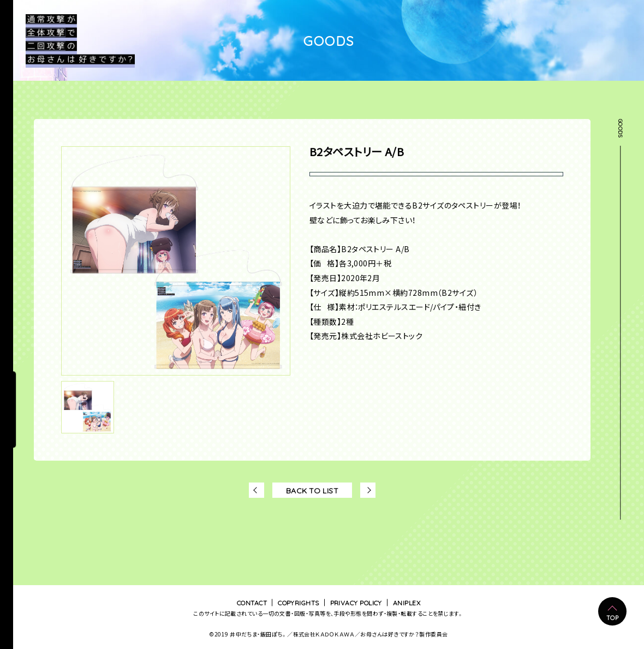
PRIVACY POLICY (356, 603)
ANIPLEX (407, 603)
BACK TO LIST (312, 490)
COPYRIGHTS (299, 603)
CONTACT (252, 603)
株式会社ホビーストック (382, 336)
